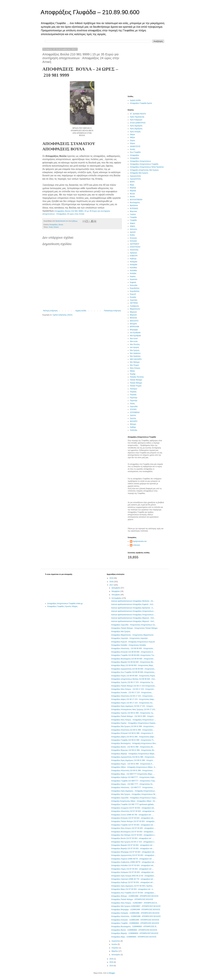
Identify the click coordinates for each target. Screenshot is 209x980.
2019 (112, 578)
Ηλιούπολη (134, 250)
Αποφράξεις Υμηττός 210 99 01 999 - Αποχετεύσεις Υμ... (133, 713)
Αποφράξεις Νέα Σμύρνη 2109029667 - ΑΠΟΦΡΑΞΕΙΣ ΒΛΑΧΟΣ (136, 906)
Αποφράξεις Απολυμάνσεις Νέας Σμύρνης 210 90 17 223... (134, 709)
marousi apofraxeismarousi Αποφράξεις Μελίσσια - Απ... (133, 601)
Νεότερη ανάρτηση (50, 311)
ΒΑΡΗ (132, 182)
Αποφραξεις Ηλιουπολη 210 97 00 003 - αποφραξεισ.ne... (133, 811)
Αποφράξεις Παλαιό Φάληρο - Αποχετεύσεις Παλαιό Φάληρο (134, 628)
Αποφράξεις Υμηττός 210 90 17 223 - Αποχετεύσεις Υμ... (133, 682)
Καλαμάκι (134, 265)
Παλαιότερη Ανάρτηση (112, 311)
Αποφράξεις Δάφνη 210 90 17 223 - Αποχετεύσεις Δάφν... (133, 699)
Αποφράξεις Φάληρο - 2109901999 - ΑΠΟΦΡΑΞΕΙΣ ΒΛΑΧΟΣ (135, 896)
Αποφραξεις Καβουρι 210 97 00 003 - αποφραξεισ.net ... (133, 882)
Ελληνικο (133, 238)
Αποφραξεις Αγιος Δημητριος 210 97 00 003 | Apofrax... (132, 886)
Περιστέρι (134, 401)
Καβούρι (133, 259)
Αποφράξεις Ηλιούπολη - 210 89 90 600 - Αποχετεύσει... (133, 648)
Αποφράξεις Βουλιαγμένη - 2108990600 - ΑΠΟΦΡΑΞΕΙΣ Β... (134, 927)
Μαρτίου (115, 951)
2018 (112, 582)
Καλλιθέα (133, 271)
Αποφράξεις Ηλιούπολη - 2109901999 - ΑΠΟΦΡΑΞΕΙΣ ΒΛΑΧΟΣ (136, 916)
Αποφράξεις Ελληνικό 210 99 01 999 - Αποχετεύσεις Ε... (133, 733)
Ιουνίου (115, 944)
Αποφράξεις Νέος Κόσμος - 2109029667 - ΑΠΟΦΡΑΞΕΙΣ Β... (135, 903)
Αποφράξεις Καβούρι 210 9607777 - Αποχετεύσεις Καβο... (133, 777)
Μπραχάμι (134, 330)
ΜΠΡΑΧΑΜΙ (134, 327)
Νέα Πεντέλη (135, 344)
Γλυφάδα (133, 220)
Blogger (112, 973)
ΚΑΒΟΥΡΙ (134, 256)
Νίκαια (132, 371)
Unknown (136, 545)
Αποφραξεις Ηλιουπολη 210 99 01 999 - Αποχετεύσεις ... (133, 771)
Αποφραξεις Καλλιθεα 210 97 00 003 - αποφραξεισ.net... (133, 865)
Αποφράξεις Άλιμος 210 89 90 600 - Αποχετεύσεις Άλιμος (133, 676)
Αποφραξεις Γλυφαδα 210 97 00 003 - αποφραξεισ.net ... (133, 825)
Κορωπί (133, 294)
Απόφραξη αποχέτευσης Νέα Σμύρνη (144, 170)
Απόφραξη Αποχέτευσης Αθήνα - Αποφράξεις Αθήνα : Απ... (134, 801)
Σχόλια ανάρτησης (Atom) (63, 315)
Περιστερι (134, 398)
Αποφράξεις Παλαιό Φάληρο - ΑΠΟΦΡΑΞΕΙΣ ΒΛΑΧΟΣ (132, 899)
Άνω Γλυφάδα (135, 152)
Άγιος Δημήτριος (136, 129)
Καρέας (133, 276)
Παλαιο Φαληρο (136, 380)
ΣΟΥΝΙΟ (133, 409)
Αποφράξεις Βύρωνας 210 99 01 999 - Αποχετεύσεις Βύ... (133, 750)
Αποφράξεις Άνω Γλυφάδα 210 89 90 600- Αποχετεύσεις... (133, 672)
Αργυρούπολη (135, 179)
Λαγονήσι (134, 300)
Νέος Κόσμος (135, 368)
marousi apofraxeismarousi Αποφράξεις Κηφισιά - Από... (133, 604)
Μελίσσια (133, 318)
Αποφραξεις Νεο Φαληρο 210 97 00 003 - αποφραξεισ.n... (133, 835)
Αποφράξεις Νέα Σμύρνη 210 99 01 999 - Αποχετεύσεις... (133, 726)
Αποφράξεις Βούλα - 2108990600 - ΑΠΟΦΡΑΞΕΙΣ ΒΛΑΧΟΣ (134, 930)
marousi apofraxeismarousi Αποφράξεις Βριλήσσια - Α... (133, 608)
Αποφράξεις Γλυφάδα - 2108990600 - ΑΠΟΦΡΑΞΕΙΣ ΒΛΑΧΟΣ (135, 923)
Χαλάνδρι (134, 430)
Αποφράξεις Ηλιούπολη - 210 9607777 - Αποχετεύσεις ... (133, 787)
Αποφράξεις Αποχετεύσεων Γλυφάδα (144, 164)
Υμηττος (133, 415)
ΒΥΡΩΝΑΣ (134, 208)
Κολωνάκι (134, 285)
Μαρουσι (133, 312)
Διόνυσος (134, 229)
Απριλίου (115, 948)
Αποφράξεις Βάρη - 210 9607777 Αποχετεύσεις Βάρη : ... (133, 774)
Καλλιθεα (133, 268)
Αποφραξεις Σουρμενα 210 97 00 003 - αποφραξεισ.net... (133, 808)
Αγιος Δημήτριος (136, 126)
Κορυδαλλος (135, 288)
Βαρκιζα (133, 188)
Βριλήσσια (134, 205)
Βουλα (61, 225)
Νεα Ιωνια (134, 339)
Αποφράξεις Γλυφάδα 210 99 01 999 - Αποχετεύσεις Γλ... (133, 740)
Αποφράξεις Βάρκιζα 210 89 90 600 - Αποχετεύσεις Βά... (133, 662)
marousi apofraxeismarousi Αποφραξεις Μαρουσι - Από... (133, 618)
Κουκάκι (133, 297)
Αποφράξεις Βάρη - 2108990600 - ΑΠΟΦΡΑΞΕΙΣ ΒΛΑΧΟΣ (134, 937)
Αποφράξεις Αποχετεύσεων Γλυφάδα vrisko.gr (65, 604)
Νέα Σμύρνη (135, 350)
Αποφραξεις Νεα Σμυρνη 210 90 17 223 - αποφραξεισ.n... (133, 842)
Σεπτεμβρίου (117, 598)
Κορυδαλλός (135, 291)
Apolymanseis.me (140, 541)
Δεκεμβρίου (116, 588)
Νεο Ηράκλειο (135, 353)
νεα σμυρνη (134, 347)
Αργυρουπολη (135, 176)
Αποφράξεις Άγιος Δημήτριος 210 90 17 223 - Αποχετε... (133, 706)
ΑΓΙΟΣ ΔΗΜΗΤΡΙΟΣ (138, 123)
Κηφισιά (133, 282)
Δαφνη (132, 223)
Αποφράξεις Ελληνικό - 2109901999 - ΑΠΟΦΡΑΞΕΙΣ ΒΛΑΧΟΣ (135, 920)
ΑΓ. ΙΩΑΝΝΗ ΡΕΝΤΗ (138, 114)
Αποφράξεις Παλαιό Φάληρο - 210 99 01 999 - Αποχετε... (133, 716)
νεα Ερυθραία (135, 333)
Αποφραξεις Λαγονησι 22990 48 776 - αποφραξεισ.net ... (133, 879)
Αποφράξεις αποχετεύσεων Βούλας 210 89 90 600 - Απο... (134, 679)
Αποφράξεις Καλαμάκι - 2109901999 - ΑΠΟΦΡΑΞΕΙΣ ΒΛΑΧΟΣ (135, 913)
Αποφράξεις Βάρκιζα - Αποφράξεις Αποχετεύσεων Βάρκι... (133, 754)
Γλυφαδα (133, 217)
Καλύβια (133, 273)
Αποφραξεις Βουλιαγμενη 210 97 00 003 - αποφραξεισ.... (133, 832)
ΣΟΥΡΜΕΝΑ (135, 412)
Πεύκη (132, 404)
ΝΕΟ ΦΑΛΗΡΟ (136, 359)
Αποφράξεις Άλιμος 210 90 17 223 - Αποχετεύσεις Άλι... (132, 703)
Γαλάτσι (133, 214)
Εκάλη (132, 235)
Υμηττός (133, 418)
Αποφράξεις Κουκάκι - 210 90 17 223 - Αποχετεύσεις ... (132, 693)
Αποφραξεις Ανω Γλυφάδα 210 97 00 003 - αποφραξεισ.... (133, 893)
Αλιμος (133, 140)
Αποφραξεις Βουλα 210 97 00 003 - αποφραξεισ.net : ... (133, 838)
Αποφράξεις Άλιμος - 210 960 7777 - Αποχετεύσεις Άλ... (132, 784)
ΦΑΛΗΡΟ (134, 421)
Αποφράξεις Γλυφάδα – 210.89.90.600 (90, 12)
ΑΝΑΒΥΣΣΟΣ (135, 146)
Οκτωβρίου (116, 595)
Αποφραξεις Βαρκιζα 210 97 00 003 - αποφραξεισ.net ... (133, 845)
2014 (112, 966)
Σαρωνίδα (134, 406)
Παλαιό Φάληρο (136, 383)
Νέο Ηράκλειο (135, 356)
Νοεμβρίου (116, 591)
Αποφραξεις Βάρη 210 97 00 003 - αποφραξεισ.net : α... (133, 889)
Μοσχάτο (133, 324)
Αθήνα (132, 137)
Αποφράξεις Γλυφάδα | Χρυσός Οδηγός (62, 606)
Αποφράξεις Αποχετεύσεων (140, 161)
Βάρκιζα (133, 191)
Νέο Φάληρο (135, 362)
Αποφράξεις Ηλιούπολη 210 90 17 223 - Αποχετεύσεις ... (133, 696)
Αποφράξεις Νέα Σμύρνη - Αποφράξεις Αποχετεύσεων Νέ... (134, 794)
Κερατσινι (134, 279)
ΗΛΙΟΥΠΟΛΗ (135, 247)
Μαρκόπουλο (135, 309)
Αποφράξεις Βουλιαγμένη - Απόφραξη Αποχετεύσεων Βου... (134, 743)
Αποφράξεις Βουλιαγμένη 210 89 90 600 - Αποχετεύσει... (133, 659)
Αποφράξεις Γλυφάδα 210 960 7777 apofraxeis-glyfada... (133, 804)
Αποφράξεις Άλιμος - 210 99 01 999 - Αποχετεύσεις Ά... (132, 764)
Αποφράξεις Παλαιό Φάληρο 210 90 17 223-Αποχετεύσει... (134, 686)
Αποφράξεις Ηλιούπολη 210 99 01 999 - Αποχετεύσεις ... (133, 730)
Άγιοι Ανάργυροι (136, 120)
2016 (112, 959)
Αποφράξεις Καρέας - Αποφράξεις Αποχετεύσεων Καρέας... (134, 723)
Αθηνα (132, 135)
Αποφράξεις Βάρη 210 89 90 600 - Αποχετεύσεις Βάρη (132, 665)
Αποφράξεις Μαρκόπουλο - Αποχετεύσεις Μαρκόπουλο (132, 635)
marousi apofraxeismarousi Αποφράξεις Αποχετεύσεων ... (133, 611)
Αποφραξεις (135, 155)
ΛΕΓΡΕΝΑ (134, 303)
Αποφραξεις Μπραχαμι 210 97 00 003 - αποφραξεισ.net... (133, 852)
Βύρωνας (133, 211)
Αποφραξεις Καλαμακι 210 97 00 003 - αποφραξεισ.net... (133, 872)
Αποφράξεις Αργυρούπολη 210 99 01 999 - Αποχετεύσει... (133, 757)
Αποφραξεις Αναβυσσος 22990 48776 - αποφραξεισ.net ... (133, 862)
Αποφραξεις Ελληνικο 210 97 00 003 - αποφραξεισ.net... (133, 818)
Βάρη (132, 185)
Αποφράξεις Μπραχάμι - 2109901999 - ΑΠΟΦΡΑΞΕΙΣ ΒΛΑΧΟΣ (136, 910)
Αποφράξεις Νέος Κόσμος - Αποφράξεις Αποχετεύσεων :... (134, 720)
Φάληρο (133, 424)
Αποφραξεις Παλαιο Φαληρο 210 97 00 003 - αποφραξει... (133, 821)
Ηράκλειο (133, 253)
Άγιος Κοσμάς (135, 132)
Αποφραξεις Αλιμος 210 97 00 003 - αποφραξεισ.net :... (132, 869)
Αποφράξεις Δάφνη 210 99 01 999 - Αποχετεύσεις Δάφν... (133, 737)
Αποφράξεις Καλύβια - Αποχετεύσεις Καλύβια (128, 645)
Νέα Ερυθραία (135, 336)
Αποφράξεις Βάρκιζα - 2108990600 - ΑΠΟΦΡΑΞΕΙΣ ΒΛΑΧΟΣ (135, 933)
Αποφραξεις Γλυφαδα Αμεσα (141, 103)
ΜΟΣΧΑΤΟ (134, 321)
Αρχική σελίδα (81, 311)
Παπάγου (134, 389)
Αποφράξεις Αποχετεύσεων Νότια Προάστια (147, 167)
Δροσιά (133, 232)
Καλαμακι (134, 262)
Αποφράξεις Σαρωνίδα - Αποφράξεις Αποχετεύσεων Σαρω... (134, 798)
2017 (112, 585)
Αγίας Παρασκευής (137, 117)
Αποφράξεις (54, 225)
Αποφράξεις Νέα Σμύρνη (121, 631)
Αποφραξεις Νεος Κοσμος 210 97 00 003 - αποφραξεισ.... (133, 828)
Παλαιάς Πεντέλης (137, 377)
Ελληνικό (133, 241)
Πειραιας (133, 392)
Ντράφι (133, 374)
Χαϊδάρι (133, 427)
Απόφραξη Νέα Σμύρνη (139, 173)
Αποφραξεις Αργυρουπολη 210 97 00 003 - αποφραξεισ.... (133, 855)
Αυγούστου (116, 941)
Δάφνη (132, 226)
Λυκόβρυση (134, 306)
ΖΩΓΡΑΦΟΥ (135, 244)
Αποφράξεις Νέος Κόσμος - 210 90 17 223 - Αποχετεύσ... (133, 689)
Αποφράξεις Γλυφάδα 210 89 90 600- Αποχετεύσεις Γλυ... (133, 655)
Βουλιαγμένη (135, 203)
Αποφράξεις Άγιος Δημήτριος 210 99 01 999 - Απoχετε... (133, 760)
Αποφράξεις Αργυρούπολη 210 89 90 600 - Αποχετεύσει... (133, 669)
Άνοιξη (132, 149)
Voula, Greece (54, 227)
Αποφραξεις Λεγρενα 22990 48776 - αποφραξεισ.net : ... (133, 859)
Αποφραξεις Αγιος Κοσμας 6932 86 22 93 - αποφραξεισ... (133, 876)
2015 (112, 962)
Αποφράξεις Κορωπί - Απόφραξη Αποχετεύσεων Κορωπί (133, 642)
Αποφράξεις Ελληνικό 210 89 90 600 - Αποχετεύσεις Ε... (133, 652)
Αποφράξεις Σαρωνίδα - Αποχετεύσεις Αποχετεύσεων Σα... (134, 625)
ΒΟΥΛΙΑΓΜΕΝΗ (136, 200)
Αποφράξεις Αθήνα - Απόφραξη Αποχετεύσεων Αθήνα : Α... (134, 767)
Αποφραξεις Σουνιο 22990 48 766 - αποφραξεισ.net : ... (132, 815)
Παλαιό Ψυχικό (136, 386)
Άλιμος (133, 143)
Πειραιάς (133, 395)
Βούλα (132, 197)
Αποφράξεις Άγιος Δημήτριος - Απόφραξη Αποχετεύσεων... (134, 791)
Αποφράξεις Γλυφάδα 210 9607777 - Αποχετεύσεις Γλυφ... (133, 781)
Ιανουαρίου (116, 955)
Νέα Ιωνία (134, 341)
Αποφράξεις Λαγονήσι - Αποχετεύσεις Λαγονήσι (129, 638)
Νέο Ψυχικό (134, 365)
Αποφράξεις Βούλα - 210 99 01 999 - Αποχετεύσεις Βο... (133, 747)
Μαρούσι (133, 315)
